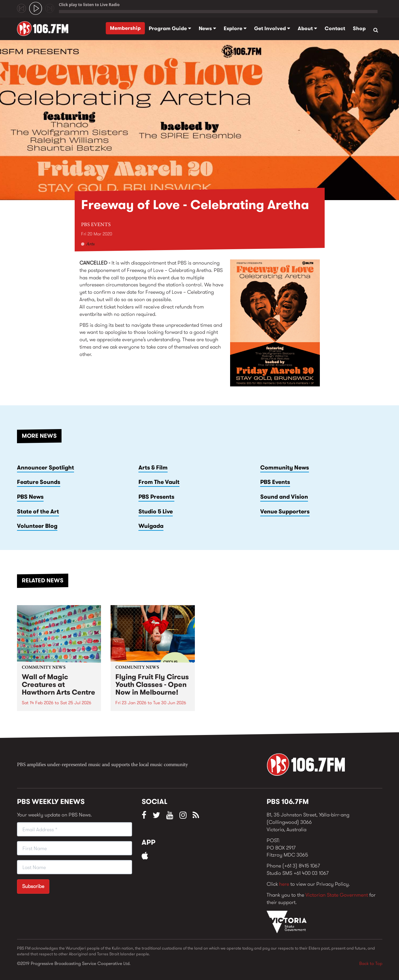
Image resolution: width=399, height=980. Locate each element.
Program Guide (170, 28)
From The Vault (159, 482)
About (307, 28)
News (207, 28)
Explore (235, 28)
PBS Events (96, 225)
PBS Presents (156, 497)
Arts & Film (153, 468)
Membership (125, 28)
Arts (90, 244)
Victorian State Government (337, 895)
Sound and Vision (284, 497)
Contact (335, 28)
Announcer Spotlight (46, 468)
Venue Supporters (285, 511)
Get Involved (272, 28)
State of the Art (38, 511)
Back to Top (371, 963)
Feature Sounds (39, 482)
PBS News (30, 497)
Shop (359, 28)
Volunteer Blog (37, 526)
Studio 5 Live (156, 511)
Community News (285, 468)
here (284, 884)
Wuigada (151, 526)
